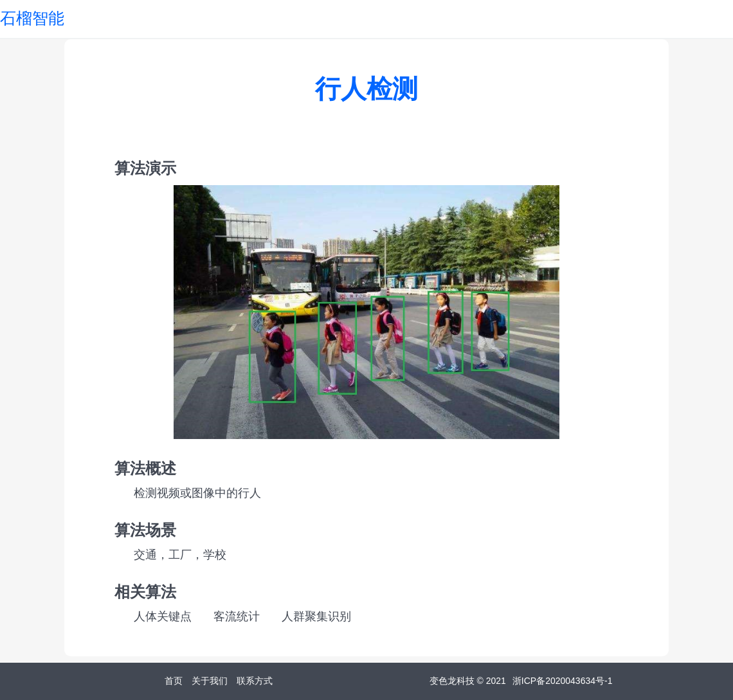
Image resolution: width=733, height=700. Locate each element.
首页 (174, 681)
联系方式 (255, 681)
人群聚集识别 (316, 616)
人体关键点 (163, 616)
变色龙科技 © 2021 (468, 681)
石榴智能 (32, 18)
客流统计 (237, 616)
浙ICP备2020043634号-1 (563, 681)
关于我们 (210, 681)
